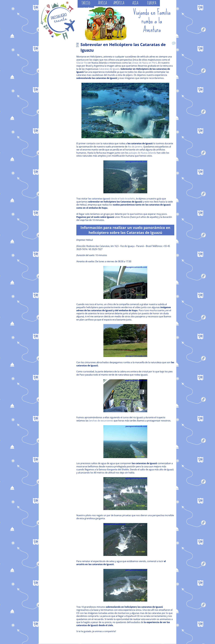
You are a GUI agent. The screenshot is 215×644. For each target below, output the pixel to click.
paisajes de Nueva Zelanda (142, 153)
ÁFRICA (102, 3)
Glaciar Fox (82, 63)
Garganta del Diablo (118, 469)
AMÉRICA (119, 3)
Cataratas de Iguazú (109, 69)
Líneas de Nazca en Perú (144, 63)
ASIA (135, 3)
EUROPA (152, 3)
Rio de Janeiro (135, 147)
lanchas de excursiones (101, 421)
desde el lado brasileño (112, 199)
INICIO (86, 3)
